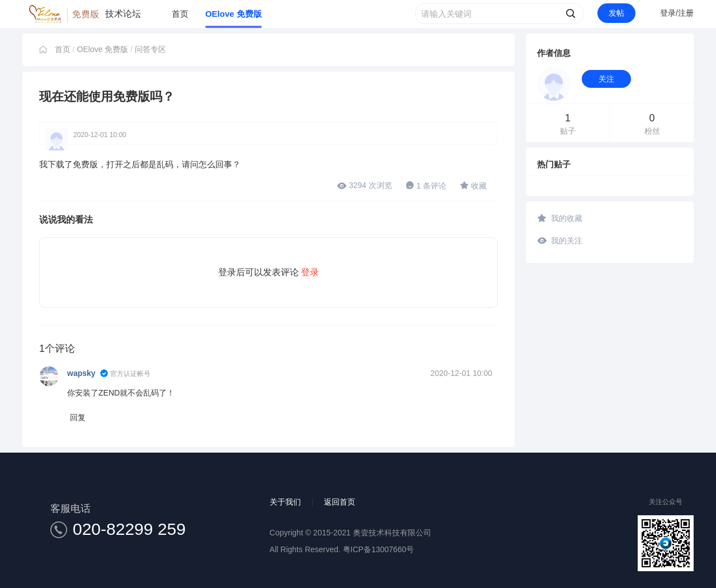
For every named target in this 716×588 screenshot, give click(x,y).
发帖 (616, 13)
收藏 (473, 185)
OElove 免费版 (234, 14)
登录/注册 (677, 13)
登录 (310, 272)
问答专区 (150, 49)
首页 (180, 14)
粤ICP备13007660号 (379, 549)
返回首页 (340, 502)
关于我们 (285, 502)
